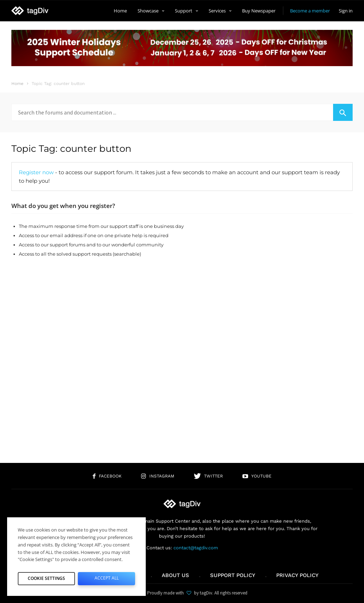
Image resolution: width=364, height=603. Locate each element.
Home (120, 11)
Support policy (233, 575)
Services (220, 11)
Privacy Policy (297, 575)
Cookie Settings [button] (47, 577)
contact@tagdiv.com (196, 548)
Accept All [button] (106, 577)
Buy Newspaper (259, 11)
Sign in (346, 11)
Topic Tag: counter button (71, 149)
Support (186, 11)
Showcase (151, 11)
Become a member (310, 11)
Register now (36, 172)
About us (175, 575)
